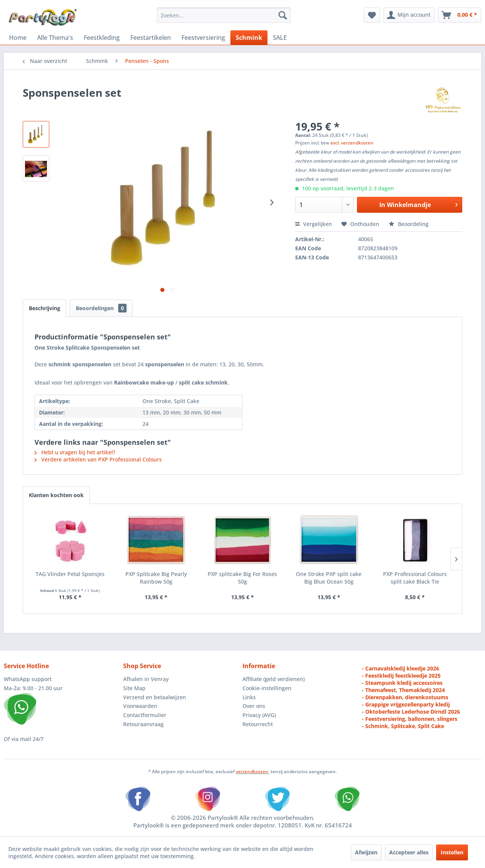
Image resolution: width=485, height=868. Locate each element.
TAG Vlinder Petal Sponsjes (70, 574)
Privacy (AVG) (259, 715)
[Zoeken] (283, 15)
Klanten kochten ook (56, 495)
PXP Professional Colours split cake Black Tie (415, 578)
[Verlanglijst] (372, 15)
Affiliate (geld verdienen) (274, 679)
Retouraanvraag (143, 724)
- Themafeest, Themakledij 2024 (403, 690)
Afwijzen (366, 852)
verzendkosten (252, 771)
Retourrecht (258, 724)
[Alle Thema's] (55, 38)
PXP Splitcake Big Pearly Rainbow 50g (156, 578)
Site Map (134, 688)
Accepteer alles (409, 852)
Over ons (254, 706)
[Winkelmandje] (460, 15)
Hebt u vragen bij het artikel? (75, 452)
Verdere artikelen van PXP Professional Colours (98, 459)
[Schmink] (249, 38)
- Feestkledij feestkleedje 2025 (401, 676)
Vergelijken (314, 224)
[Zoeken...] (224, 15)
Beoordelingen (101, 308)
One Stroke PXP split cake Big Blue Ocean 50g (329, 578)
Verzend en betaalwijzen (155, 697)
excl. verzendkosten (352, 143)
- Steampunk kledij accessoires (402, 683)
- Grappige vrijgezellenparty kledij (406, 704)
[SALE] (280, 38)
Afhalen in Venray (146, 679)
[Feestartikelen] (151, 38)
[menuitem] (224, 15)
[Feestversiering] (203, 38)
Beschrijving (45, 308)
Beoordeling (409, 224)
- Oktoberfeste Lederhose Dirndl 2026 (411, 712)
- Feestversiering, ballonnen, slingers (410, 719)
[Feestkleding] (102, 38)
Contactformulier (145, 715)
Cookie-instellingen (267, 688)
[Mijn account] (409, 15)
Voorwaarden (140, 706)
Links (249, 697)
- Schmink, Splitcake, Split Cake (403, 726)
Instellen (452, 852)
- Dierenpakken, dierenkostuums (405, 697)
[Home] (18, 38)
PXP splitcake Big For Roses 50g (242, 578)
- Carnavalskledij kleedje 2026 (401, 668)
